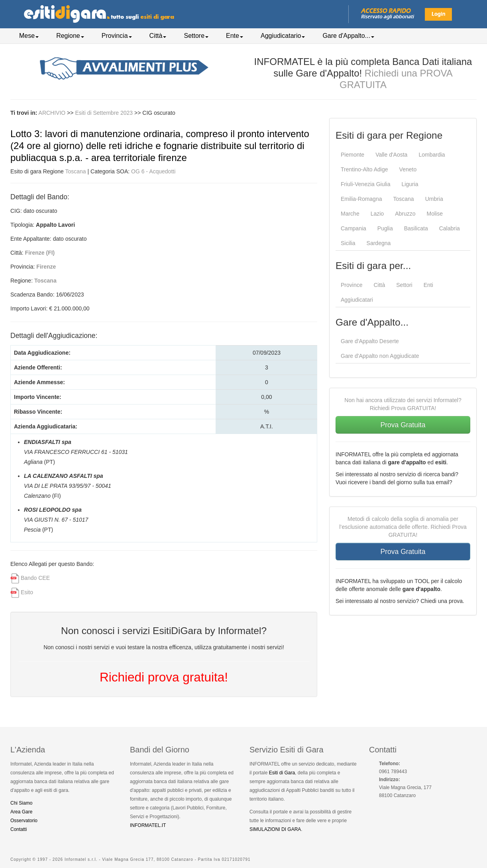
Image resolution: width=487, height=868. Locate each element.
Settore (196, 36)
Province (352, 285)
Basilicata (416, 228)
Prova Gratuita (403, 425)
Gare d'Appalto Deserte (370, 341)
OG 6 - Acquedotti (153, 171)
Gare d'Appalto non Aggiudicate (380, 356)
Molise (435, 214)
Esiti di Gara (282, 773)
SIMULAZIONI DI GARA (275, 829)
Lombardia (432, 155)
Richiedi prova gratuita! (164, 677)
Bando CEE (35, 578)
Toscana (76, 171)
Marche (350, 214)
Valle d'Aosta (391, 155)
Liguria (410, 184)
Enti (428, 285)
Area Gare (21, 812)
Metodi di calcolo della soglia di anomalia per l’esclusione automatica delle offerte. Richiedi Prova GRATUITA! (403, 527)
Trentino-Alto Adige (364, 169)
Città (158, 36)
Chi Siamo (21, 803)
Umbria (434, 199)
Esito (27, 592)
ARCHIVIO (52, 113)
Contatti (19, 829)
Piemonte (352, 155)
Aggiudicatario (283, 36)
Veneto (408, 169)
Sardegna (379, 243)
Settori (404, 285)
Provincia (117, 36)
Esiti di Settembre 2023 (105, 113)
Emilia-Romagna (361, 199)
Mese (29, 36)
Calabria (450, 228)
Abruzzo (405, 214)
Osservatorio (24, 821)
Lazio (377, 214)
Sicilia (348, 243)
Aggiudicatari (357, 300)
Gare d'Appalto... (348, 36)
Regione (70, 36)
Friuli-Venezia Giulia (366, 184)
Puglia (385, 228)
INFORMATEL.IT (148, 825)
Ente (235, 36)
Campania (353, 228)
